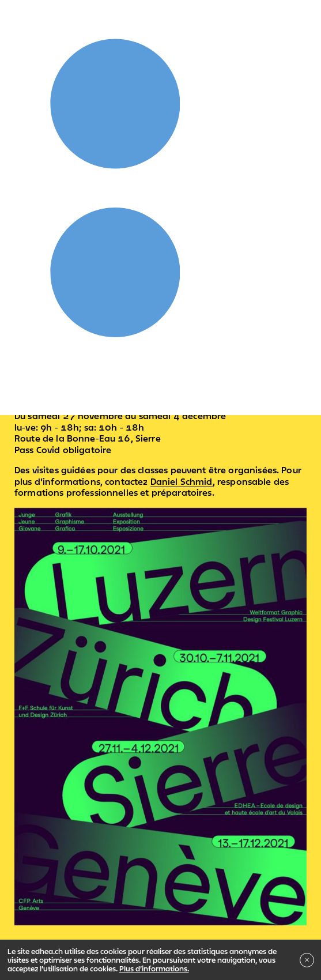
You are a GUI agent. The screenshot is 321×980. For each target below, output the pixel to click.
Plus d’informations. (154, 968)
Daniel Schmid (182, 481)
